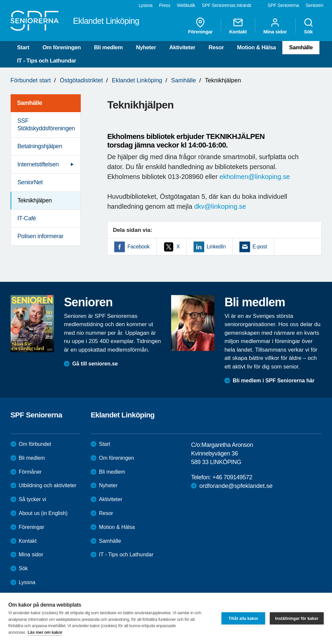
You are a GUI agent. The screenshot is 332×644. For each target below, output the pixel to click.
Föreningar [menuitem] (200, 26)
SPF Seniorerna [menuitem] (284, 5)
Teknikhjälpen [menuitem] (35, 200)
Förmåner (30, 472)
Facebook (139, 247)
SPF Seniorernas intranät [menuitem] (227, 5)
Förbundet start (31, 80)
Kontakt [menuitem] (238, 26)
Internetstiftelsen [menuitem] (38, 164)
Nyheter (146, 47)
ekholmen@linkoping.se (255, 177)
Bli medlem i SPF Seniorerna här (274, 381)
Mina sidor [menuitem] (275, 26)
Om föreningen (62, 47)
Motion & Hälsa (256, 47)
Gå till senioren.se (95, 364)
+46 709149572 (232, 477)
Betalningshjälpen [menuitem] (40, 146)
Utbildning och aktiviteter (48, 485)
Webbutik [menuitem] (186, 5)
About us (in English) (43, 513)
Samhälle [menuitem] (30, 103)
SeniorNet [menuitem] (30, 182)
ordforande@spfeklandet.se (236, 486)
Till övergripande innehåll (0, 0)
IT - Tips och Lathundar (47, 61)
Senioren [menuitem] (314, 5)
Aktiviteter (182, 47)
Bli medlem (108, 47)
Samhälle (301, 47)
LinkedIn (216, 247)
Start (23, 47)
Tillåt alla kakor (243, 619)
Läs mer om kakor (45, 632)
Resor (216, 47)
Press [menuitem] (165, 5)
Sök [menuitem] (308, 26)
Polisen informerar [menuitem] (41, 236)
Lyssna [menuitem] (146, 5)
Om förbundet (35, 444)
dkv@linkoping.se (220, 206)
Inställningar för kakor (297, 619)
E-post (260, 247)
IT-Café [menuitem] (27, 218)
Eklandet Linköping (137, 80)
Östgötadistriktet (81, 80)
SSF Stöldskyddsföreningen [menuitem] (46, 125)
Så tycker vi (33, 499)
